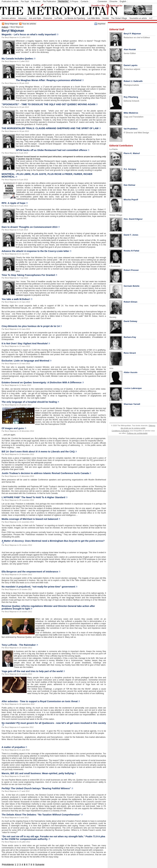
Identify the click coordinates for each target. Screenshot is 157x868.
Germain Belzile (132, 286)
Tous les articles (29, 24)
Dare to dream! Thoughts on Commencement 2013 (30, 227)
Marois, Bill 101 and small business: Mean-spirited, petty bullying (38, 773)
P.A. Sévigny (130, 169)
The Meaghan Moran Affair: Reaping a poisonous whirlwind (49, 80)
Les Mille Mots (94, 18)
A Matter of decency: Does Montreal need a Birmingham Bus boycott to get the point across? (53, 541)
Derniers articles (9, 18)
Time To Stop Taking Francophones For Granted (28, 275)
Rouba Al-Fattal (131, 251)
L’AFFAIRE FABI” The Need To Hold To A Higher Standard (33, 497)
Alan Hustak (130, 49)
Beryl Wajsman (11, 24)
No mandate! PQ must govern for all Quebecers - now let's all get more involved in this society (54, 723)
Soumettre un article (138, 18)
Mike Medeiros (131, 113)
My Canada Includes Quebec (17, 59)
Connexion (102, 1)
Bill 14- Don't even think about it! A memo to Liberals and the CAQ (38, 452)
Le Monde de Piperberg (75, 18)
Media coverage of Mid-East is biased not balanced (30, 519)
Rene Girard (130, 353)
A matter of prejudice (13, 747)
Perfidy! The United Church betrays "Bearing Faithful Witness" (36, 788)
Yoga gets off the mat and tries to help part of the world (32, 671)
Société (106, 18)
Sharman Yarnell (132, 404)
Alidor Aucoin (131, 372)
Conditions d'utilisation (121, 431)
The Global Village (119, 18)
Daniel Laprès (131, 65)
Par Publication (49, 1)
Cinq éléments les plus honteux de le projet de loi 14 (31, 326)
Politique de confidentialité (137, 433)
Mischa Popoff (131, 200)
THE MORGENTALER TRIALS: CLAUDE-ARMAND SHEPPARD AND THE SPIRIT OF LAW (50, 128)
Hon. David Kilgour (133, 219)
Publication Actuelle (10, 1)
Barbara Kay (130, 337)
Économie (48, 18)
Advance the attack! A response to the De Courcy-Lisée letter (35, 251)
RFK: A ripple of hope (14, 203)
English (123, 1)
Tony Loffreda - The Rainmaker (19, 645)
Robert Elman (131, 302)
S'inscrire (113, 1)
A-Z (151, 18)
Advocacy (22, 18)
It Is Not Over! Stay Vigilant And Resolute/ (25, 343)
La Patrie (58, 18)
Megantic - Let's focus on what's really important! (29, 34)
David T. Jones (131, 235)
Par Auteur (36, 1)
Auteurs (5, 27)
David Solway (130, 321)
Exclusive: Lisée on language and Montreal (25, 361)
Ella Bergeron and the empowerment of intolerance (30, 572)
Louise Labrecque (133, 388)
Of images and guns (13, 428)
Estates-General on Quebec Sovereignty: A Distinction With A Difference (42, 382)
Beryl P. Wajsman (132, 34)
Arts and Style (35, 18)
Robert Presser (131, 270)
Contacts (84, 1)
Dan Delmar (129, 185)
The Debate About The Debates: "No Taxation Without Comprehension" (41, 815)
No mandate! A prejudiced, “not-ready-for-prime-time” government (38, 587)
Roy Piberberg (131, 97)
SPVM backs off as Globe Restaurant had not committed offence (51, 150)
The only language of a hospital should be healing (29, 402)
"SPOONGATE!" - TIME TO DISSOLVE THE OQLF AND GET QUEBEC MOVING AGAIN (48, 104)
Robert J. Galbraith (133, 81)
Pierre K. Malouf (132, 153)
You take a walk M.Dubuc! (16, 299)
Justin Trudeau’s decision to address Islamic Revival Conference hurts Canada (45, 473)
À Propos (74, 1)
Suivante (40, 865)
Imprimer (102, 24)
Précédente (8, 865)
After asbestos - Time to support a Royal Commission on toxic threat (40, 701)
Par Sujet (25, 1)
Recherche (63, 1)
